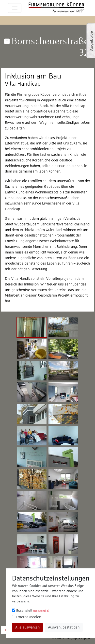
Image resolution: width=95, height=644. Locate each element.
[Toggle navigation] (15, 8)
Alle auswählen (27, 627)
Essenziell (31, 610)
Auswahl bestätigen (64, 627)
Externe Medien (27, 617)
